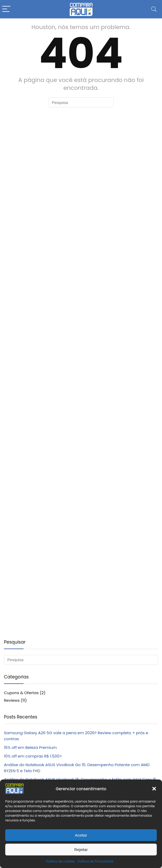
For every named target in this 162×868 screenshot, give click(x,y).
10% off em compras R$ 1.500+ (33, 756)
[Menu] (6, 9)
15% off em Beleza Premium (30, 747)
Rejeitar (81, 850)
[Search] (154, 9)
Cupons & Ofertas (21, 693)
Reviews (12, 700)
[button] (154, 789)
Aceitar (81, 835)
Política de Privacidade (96, 861)
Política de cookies (61, 861)
